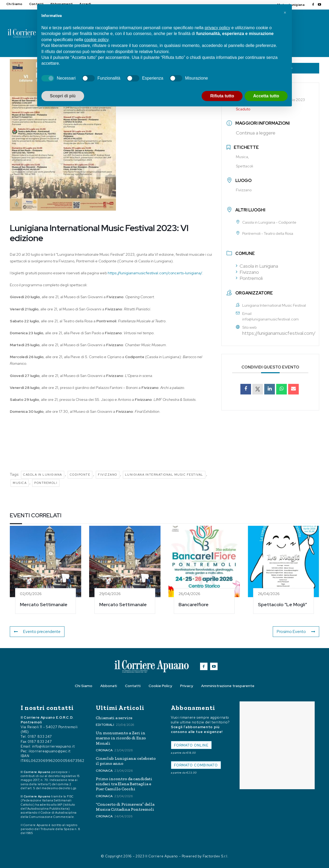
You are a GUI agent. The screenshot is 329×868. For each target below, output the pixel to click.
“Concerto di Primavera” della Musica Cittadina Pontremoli (125, 807)
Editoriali (105, 725)
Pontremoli (249, 278)
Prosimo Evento (297, 632)
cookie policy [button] (96, 40)
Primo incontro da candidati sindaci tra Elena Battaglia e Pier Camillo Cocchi (124, 784)
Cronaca (104, 750)
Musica (20, 483)
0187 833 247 (40, 737)
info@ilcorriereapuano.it (53, 746)
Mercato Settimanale (44, 604)
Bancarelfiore (194, 604)
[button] (285, 13)
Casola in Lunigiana (43, 475)
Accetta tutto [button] (266, 96)
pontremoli (46, 483)
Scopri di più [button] (63, 96)
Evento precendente (36, 632)
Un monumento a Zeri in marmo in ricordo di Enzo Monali (121, 738)
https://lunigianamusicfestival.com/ (279, 333)
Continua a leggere (256, 133)
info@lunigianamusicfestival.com (270, 319)
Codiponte (80, 475)
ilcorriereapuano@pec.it (49, 751)
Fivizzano (108, 475)
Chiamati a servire (114, 718)
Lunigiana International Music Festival (164, 475)
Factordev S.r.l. (215, 856)
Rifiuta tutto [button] (222, 96)
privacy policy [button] (217, 28)
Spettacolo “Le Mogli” (282, 604)
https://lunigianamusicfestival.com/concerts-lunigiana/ (155, 273)
